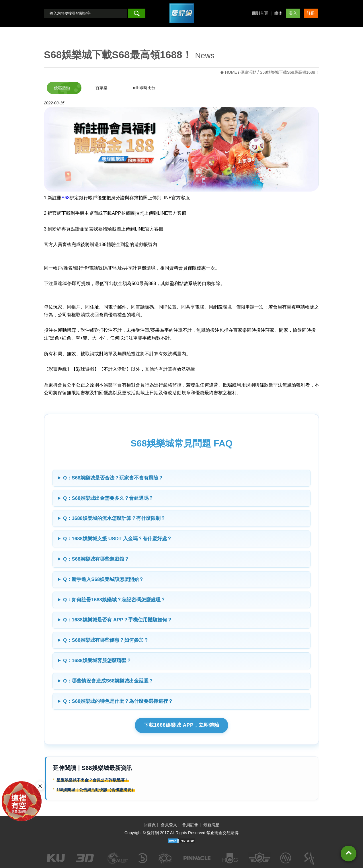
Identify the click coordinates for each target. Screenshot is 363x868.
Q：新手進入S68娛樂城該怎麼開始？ (103, 579)
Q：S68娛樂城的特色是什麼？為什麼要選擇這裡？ (118, 701)
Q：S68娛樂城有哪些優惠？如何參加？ (106, 640)
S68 (65, 198)
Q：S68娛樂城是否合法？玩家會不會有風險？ (113, 478)
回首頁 (150, 825)
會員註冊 (190, 825)
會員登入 (169, 825)
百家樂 (102, 88)
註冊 (311, 13)
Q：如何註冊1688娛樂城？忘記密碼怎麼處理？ (114, 600)
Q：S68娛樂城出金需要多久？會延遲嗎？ (108, 498)
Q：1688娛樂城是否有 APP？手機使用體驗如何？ (118, 620)
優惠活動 (62, 88)
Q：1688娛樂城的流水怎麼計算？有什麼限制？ (114, 518)
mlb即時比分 (144, 88)
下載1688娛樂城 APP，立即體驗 (182, 725)
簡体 (278, 13)
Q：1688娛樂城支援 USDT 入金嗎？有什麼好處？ (117, 539)
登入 (293, 13)
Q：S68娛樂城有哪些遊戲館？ (96, 559)
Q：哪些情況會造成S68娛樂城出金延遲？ (108, 681)
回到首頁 (260, 13)
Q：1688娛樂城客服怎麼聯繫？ (97, 661)
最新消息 (211, 825)
